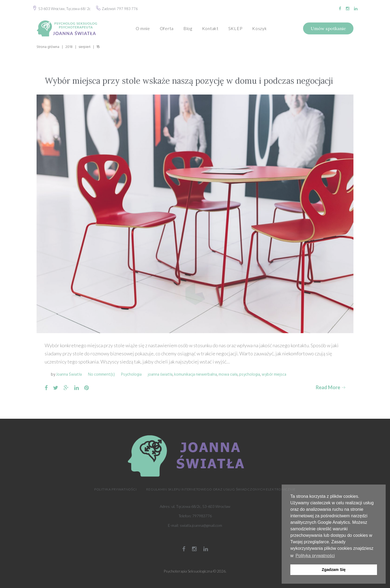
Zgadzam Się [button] (334, 570)
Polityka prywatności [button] (315, 556)
